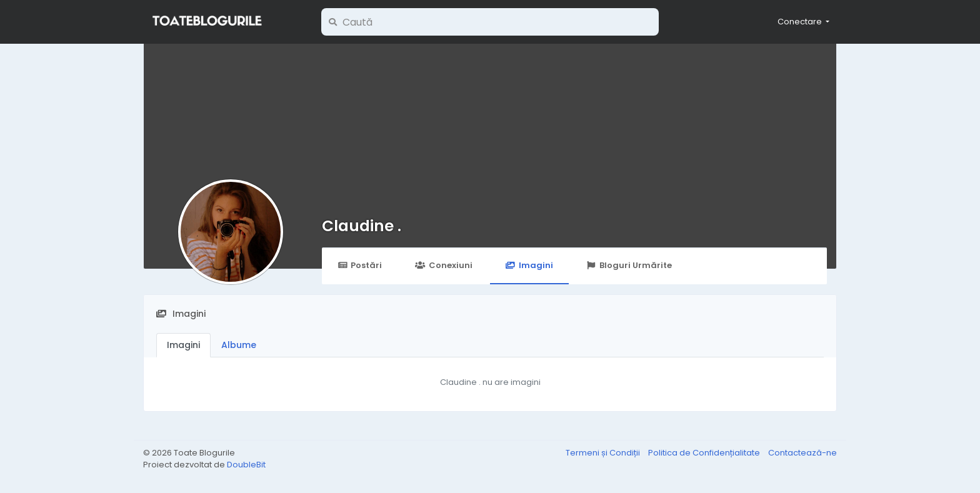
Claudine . (362, 226)
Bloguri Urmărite (629, 265)
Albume (239, 345)
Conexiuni (443, 265)
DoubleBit (246, 465)
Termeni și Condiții (604, 453)
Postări (360, 265)
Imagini (529, 265)
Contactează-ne (802, 453)
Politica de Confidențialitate (705, 453)
